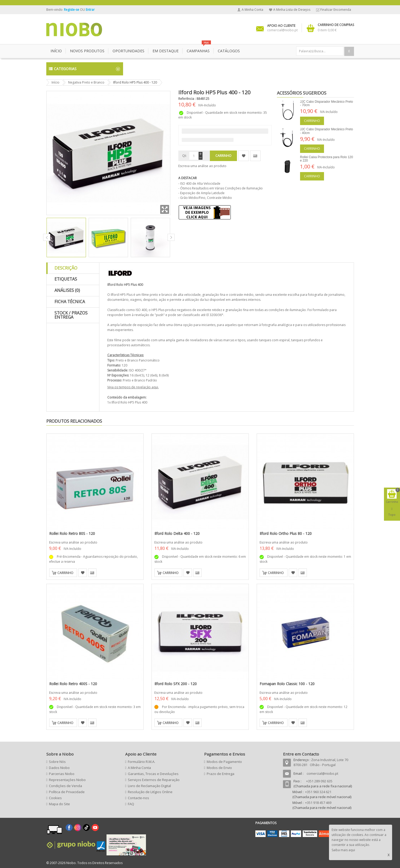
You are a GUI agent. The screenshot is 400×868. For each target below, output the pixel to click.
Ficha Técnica (70, 302)
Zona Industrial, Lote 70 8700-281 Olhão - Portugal (321, 762)
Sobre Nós (57, 762)
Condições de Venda (65, 786)
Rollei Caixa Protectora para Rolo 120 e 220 (326, 159)
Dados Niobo (59, 768)
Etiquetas (66, 279)
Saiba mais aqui (343, 850)
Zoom (165, 209)
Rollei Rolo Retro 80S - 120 (72, 533)
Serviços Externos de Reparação (154, 780)
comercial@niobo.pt (322, 773)
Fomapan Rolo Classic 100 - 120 (287, 684)
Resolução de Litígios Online (150, 792)
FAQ (131, 804)
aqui (155, 387)
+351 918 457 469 (318, 803)
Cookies (55, 798)
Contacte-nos (138, 798)
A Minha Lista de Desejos (292, 10)
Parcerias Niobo (62, 774)
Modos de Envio (219, 768)
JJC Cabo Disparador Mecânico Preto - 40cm (326, 131)
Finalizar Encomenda (336, 10)
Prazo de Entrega (221, 774)
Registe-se (72, 10)
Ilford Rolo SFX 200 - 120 (176, 684)
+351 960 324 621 (318, 792)
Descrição (66, 268)
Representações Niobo (67, 780)
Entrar (90, 10)
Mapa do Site (59, 804)
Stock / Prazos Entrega (71, 315)
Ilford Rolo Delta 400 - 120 (177, 533)
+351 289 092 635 (319, 781)
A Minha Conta (252, 10)
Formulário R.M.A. (141, 762)
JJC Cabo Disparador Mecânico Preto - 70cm (326, 103)
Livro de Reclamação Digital (149, 786)
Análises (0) (67, 290)
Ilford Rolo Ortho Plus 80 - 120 (286, 533)
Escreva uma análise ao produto (202, 166)
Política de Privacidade (67, 792)
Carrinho (312, 121)
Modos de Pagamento (224, 762)
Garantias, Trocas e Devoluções (153, 774)
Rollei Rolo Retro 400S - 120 (73, 684)
